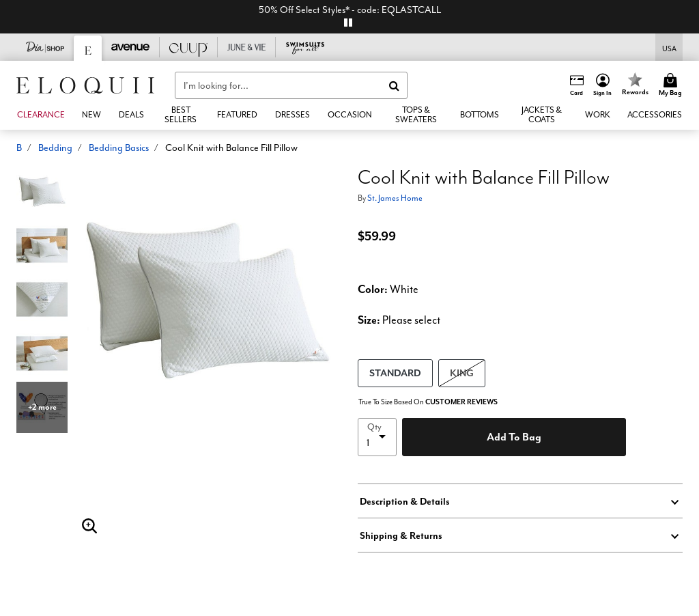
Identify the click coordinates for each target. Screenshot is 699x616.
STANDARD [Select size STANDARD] (395, 373)
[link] (131, 115)
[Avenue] (131, 47)
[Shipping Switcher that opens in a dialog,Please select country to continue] (669, 47)
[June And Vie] (247, 47)
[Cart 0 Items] (672, 85)
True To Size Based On (428, 402)
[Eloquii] (88, 48)
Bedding (55, 148)
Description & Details (405, 501)
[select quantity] (377, 437)
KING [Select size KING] (462, 373)
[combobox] (291, 85)
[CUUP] (189, 47)
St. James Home (395, 198)
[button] (603, 85)
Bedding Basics (119, 148)
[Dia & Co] (45, 47)
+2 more (42, 407)
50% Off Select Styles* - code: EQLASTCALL (350, 10)
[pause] (348, 23)
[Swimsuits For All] (305, 47)
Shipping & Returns (401, 535)
